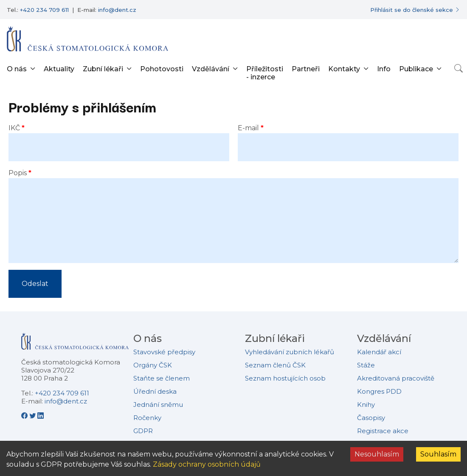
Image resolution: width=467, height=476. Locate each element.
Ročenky (147, 418)
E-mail (248, 128)
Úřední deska (155, 391)
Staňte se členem (162, 378)
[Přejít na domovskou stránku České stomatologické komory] (75, 344)
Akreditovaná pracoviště (396, 378)
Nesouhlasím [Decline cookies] (377, 454)
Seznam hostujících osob (285, 378)
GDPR (143, 431)
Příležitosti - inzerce (265, 73)
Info (384, 69)
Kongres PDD (379, 391)
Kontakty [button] (344, 69)
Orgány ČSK (153, 365)
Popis (18, 173)
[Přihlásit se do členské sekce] (415, 10)
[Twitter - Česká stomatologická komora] (33, 416)
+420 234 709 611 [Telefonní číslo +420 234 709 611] (44, 10)
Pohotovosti (162, 69)
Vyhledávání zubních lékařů (290, 352)
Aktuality (59, 69)
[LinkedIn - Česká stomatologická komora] (41, 416)
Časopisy (371, 418)
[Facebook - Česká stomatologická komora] (25, 416)
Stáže (366, 365)
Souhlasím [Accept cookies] (438, 454)
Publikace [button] (416, 69)
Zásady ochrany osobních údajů (207, 464)
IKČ (14, 128)
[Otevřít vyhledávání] (459, 68)
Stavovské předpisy (164, 352)
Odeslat (35, 284)
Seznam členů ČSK (275, 365)
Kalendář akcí (379, 352)
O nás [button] (17, 69)
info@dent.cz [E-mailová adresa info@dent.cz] (117, 10)
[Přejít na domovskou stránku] (87, 39)
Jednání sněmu (158, 405)
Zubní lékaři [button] (103, 69)
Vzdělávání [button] (211, 69)
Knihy (366, 405)
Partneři (306, 69)
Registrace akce (383, 431)
